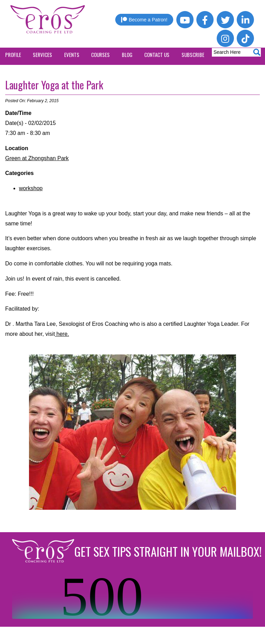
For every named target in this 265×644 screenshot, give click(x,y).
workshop (31, 188)
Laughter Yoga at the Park (54, 85)
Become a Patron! (144, 20)
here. (62, 334)
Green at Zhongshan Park (37, 158)
